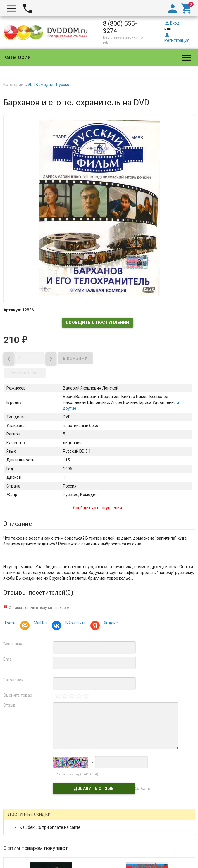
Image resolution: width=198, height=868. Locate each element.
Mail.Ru (39, 624)
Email (8, 659)
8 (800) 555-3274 (120, 27)
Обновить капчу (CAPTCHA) (76, 774)
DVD (29, 85)
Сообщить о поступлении (98, 323)
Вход (172, 23)
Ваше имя (13, 644)
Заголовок (13, 680)
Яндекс (110, 624)
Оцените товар (18, 695)
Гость (10, 623)
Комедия (44, 85)
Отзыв (9, 705)
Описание (18, 524)
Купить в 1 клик (25, 373)
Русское (64, 85)
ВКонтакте (75, 624)
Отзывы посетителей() (38, 593)
